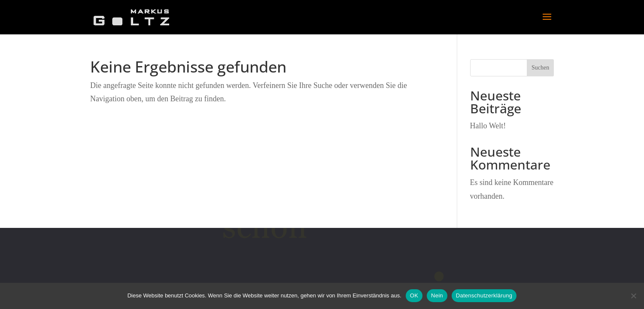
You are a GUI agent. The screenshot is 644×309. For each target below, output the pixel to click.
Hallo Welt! (488, 126)
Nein (437, 295)
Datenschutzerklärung (484, 295)
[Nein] (633, 296)
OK (414, 295)
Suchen (540, 68)
